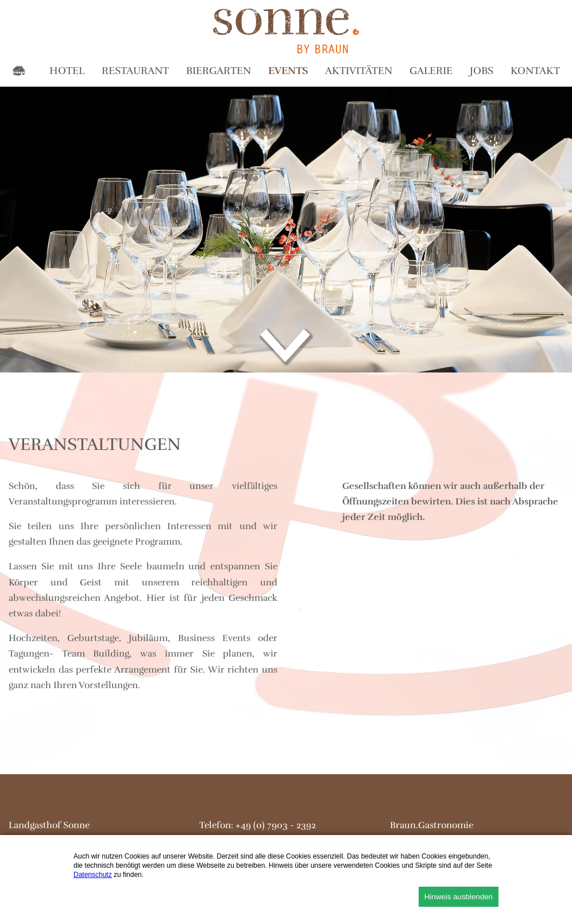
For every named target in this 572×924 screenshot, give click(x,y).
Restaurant (135, 71)
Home (21, 73)
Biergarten (219, 71)
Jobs (482, 71)
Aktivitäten (359, 71)
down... (286, 347)
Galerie (431, 71)
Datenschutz (93, 875)
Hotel (67, 71)
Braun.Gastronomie (432, 825)
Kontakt (535, 71)
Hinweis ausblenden (459, 897)
